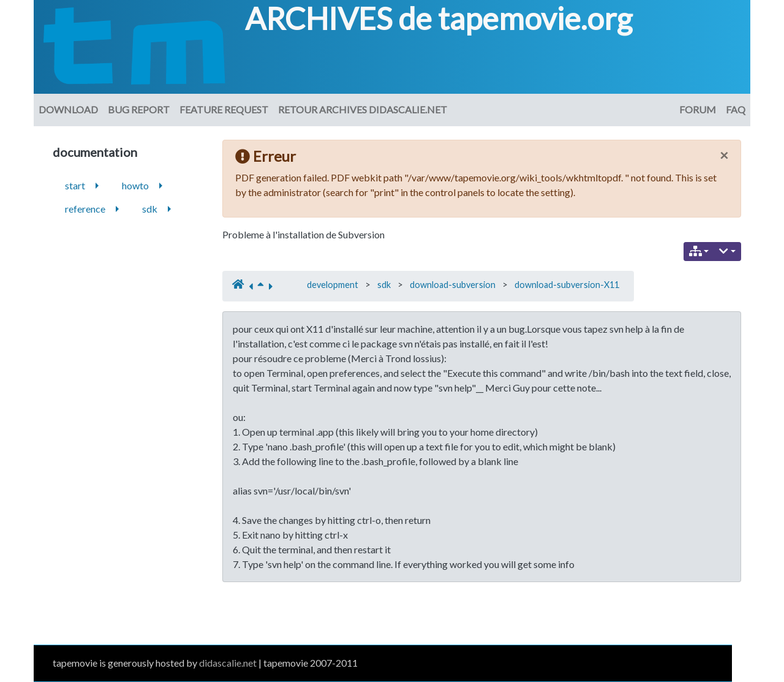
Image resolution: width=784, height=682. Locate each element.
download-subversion (453, 285)
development (333, 285)
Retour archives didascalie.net (363, 109)
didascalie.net (228, 663)
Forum (698, 109)
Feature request (224, 109)
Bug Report (139, 109)
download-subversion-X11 (567, 285)
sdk (384, 285)
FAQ (736, 109)
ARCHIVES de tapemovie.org (439, 18)
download (68, 109)
